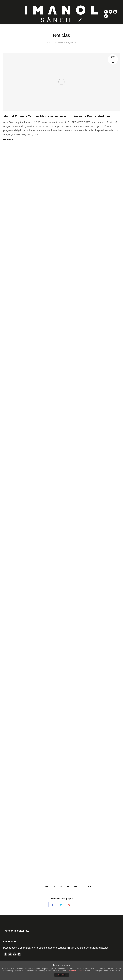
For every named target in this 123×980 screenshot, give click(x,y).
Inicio (50, 42)
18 (61, 886)
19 (68, 886)
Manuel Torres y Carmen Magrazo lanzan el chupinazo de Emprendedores (57, 116)
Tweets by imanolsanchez (16, 931)
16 (46, 886)
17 (54, 886)
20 (75, 886)
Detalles (7, 139)
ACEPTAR (62, 975)
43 (90, 886)
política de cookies (76, 971)
